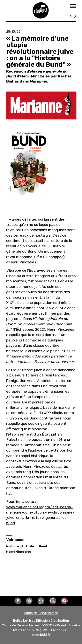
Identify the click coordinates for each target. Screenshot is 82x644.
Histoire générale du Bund (27, 546)
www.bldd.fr (41, 635)
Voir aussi (15, 540)
